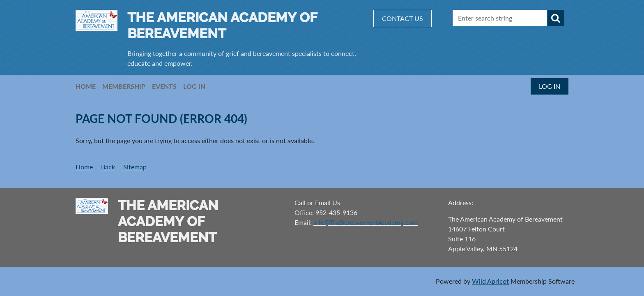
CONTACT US (402, 18)
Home (84, 167)
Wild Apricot (490, 281)
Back (108, 167)
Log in (550, 86)
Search (556, 18)
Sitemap (135, 167)
